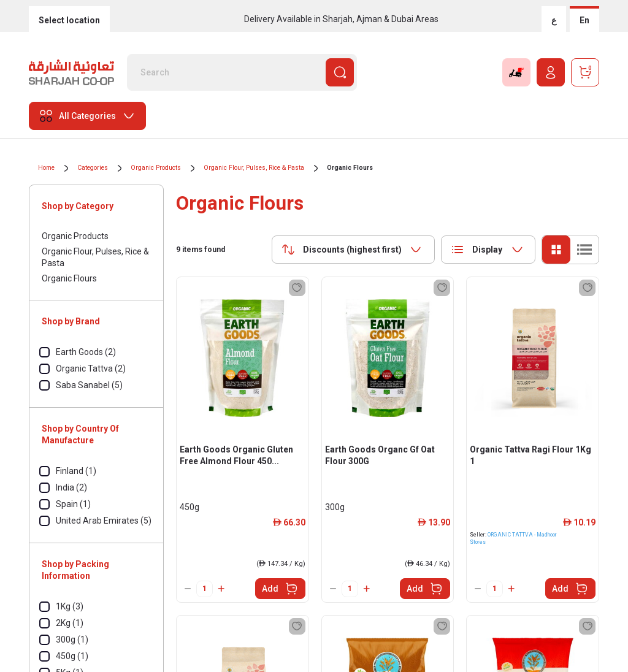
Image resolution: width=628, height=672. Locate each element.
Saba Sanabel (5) (89, 385)
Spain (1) (73, 504)
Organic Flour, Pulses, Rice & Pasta (254, 168)
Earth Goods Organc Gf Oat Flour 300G (380, 455)
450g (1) (72, 656)
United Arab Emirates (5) (104, 521)
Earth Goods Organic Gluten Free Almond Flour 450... (236, 455)
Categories (93, 168)
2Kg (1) (70, 623)
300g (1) (72, 640)
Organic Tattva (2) (91, 368)
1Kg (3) (70, 606)
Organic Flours (350, 168)
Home (46, 168)
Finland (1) (76, 471)
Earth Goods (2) (86, 352)
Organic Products (156, 168)
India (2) (71, 487)
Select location (69, 20)
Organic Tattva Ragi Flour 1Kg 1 (530, 455)
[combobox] (353, 250)
